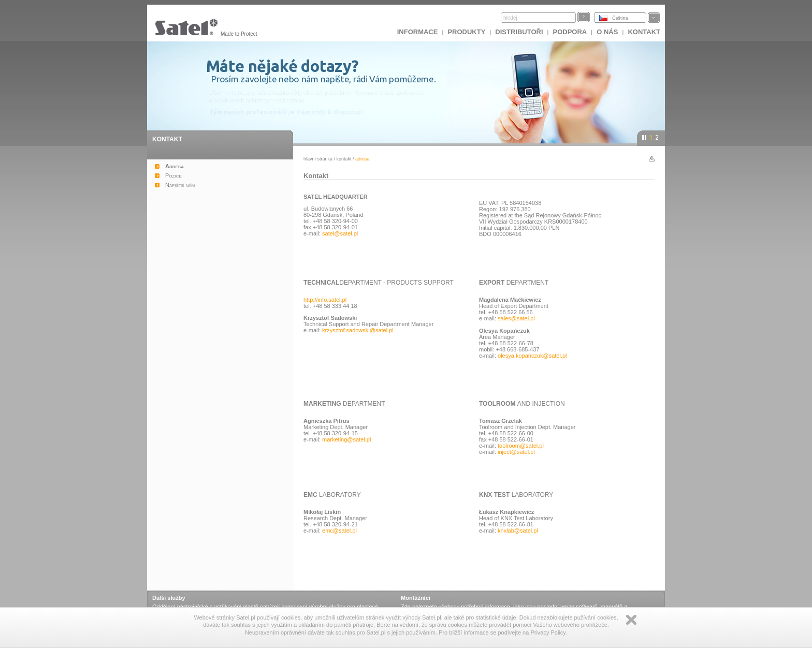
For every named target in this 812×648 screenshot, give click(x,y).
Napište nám (180, 185)
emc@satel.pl (339, 531)
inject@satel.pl (516, 452)
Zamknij (631, 620)
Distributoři (519, 32)
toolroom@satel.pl (521, 446)
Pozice (173, 175)
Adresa (175, 166)
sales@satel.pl (516, 318)
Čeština (620, 18)
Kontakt (644, 32)
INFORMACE (418, 32)
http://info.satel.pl (325, 300)
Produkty (466, 32)
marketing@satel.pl (346, 439)
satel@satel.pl (340, 233)
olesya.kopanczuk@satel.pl (532, 356)
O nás (607, 32)
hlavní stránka (318, 159)
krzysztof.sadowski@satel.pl (358, 330)
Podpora (570, 32)
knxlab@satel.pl (518, 531)
